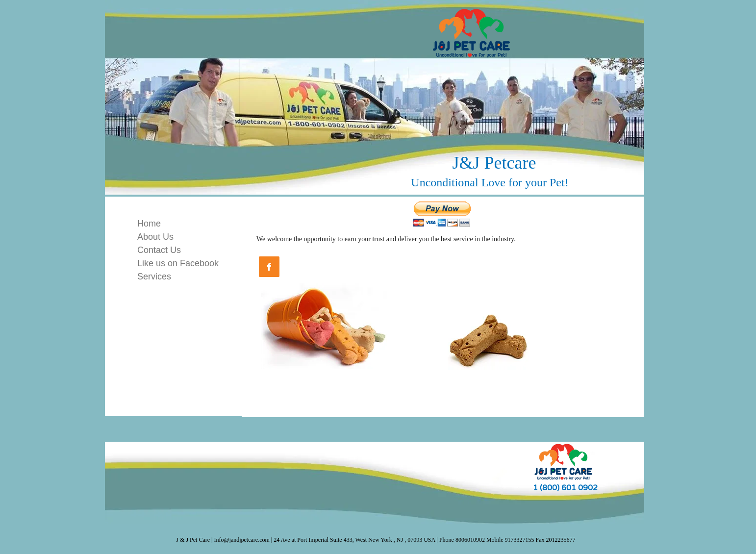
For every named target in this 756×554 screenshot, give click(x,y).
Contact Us (159, 250)
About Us (155, 237)
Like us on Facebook (178, 263)
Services (154, 277)
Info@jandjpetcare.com (242, 540)
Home (149, 224)
